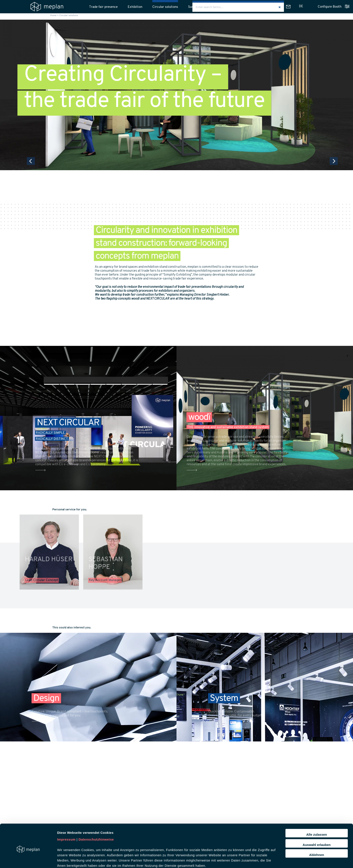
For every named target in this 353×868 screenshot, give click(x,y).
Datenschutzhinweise (96, 819)
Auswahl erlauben (317, 824)
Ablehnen (317, 834)
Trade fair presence (103, 7)
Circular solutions (165, 7)
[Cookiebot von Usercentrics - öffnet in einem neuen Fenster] (28, 859)
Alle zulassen (317, 814)
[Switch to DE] (301, 7)
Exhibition (135, 7)
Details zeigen (232, 859)
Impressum (66, 819)
